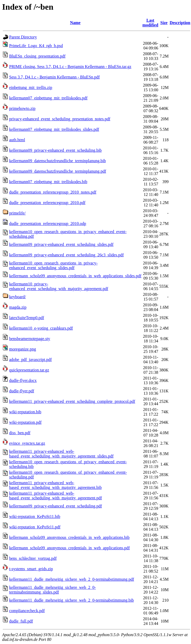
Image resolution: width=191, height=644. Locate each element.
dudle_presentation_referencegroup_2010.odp (48, 224)
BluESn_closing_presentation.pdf (37, 56)
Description (180, 23)
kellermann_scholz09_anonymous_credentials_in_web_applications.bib (69, 537)
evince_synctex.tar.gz (27, 443)
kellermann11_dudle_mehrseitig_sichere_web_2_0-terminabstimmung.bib (71, 600)
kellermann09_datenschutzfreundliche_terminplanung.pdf (58, 171)
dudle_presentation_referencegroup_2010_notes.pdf (53, 192)
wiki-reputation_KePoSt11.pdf (35, 527)
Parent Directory (23, 37)
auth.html (17, 140)
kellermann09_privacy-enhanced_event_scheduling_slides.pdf (61, 244)
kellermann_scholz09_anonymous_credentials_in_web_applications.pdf (70, 548)
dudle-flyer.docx (23, 380)
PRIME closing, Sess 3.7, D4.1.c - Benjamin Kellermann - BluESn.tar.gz (70, 67)
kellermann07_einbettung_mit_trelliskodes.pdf (48, 98)
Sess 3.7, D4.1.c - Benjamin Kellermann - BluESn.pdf (54, 77)
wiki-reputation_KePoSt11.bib (35, 516)
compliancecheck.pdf (27, 611)
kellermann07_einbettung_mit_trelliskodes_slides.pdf (54, 129)
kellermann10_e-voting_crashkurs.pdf (41, 328)
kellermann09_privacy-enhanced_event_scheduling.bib (55, 150)
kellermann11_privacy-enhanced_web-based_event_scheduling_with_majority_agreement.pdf (56, 496)
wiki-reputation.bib (25, 412)
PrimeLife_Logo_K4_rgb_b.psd (36, 46)
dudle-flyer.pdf (22, 391)
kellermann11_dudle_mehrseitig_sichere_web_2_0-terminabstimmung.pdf (72, 579)
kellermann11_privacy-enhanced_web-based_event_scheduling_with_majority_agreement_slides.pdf (61, 454)
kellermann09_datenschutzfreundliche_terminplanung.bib (57, 161)
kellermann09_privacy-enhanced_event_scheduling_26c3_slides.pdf (66, 255)
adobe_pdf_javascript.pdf (30, 360)
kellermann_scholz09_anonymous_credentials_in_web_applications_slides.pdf (75, 276)
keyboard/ (18, 297)
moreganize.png (23, 349)
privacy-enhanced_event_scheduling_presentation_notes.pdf (60, 119)
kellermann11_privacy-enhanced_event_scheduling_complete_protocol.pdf (72, 401)
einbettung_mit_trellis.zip (31, 87)
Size (164, 23)
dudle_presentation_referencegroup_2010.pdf (47, 203)
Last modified (150, 23)
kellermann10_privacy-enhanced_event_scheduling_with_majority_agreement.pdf (59, 286)
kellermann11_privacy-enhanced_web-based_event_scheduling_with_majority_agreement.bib (55, 485)
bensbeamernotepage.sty (30, 339)
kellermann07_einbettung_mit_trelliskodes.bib (48, 182)
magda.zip (18, 307)
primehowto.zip (22, 108)
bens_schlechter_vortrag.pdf (33, 558)
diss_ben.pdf (20, 433)
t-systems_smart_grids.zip (31, 569)
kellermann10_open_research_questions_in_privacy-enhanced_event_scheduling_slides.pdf (53, 265)
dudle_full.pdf (21, 621)
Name (75, 23)
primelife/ (17, 213)
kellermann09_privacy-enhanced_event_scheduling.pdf (56, 506)
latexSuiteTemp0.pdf (27, 318)
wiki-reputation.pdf (25, 422)
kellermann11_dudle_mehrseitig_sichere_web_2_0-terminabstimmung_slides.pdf (53, 590)
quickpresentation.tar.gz (29, 370)
